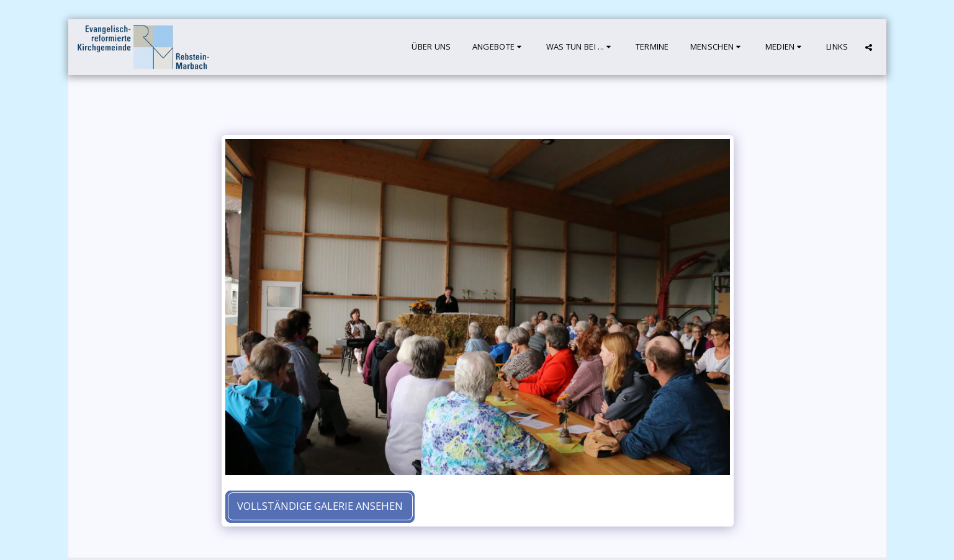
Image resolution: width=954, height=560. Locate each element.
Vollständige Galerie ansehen (320, 506)
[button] (499, 47)
